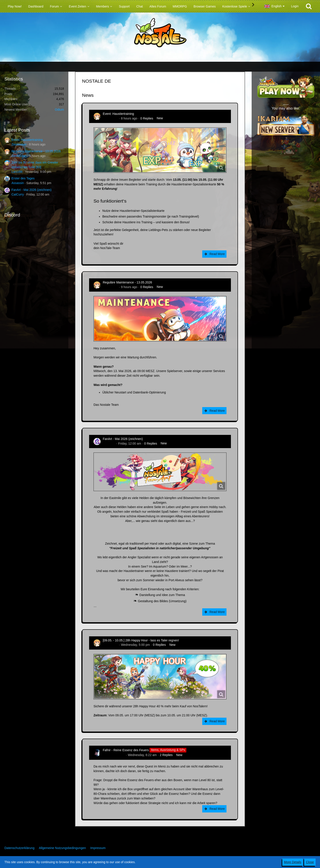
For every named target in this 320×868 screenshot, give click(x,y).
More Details (293, 862)
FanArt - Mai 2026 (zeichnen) (31, 190)
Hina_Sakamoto (114, 755)
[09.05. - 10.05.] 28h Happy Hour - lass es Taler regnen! (141, 640)
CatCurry (18, 194)
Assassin (18, 183)
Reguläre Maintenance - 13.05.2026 (36, 151)
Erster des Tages (23, 178)
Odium (59, 110)
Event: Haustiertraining (27, 140)
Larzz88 (17, 172)
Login (295, 6)
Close (310, 862)
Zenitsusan (19, 144)
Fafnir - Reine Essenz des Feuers (126, 750)
